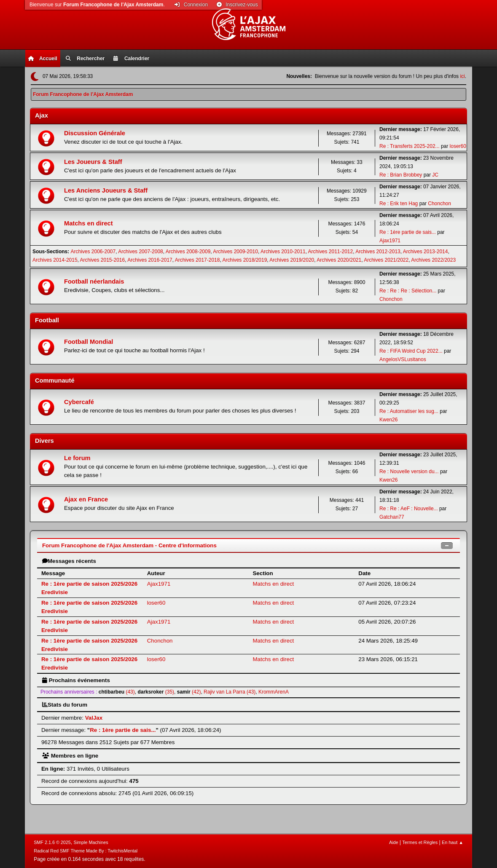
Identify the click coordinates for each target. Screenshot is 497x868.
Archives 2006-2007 (93, 252)
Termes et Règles (420, 842)
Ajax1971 (390, 241)
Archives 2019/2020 (292, 260)
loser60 (458, 146)
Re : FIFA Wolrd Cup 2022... (411, 351)
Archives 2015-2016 (103, 260)
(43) (117, 692)
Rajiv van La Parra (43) (230, 692)
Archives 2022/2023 (433, 260)
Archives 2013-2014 (426, 252)
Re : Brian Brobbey (401, 175)
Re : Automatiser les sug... (409, 411)
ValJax (94, 718)
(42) (189, 692)
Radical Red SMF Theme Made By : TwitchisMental (86, 851)
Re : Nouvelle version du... (409, 472)
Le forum (77, 458)
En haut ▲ (453, 842)
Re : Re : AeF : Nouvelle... (409, 509)
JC (435, 175)
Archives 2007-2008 (141, 252)
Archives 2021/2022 (386, 260)
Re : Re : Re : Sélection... (408, 291)
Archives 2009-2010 (235, 252)
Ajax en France (86, 499)
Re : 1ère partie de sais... (408, 232)
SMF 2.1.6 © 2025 (52, 842)
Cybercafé (79, 402)
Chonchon (439, 204)
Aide (394, 842)
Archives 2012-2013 (378, 252)
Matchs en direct (89, 223)
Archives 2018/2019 (244, 260)
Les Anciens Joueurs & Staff (106, 190)
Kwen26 (388, 420)
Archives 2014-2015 (55, 260)
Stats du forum (65, 705)
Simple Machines (91, 842)
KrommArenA (274, 692)
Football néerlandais (94, 281)
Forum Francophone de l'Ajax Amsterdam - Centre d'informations (129, 545)
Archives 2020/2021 (339, 260)
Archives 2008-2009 (188, 252)
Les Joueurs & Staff (93, 162)
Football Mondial (89, 342)
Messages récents (69, 561)
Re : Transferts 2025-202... (410, 146)
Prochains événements (76, 680)
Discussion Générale (95, 133)
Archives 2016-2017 (150, 260)
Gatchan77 (392, 517)
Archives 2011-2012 (331, 252)
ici (462, 76)
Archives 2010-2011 (283, 252)
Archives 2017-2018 (197, 260)
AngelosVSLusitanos (403, 359)
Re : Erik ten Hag (399, 204)
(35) (156, 692)
